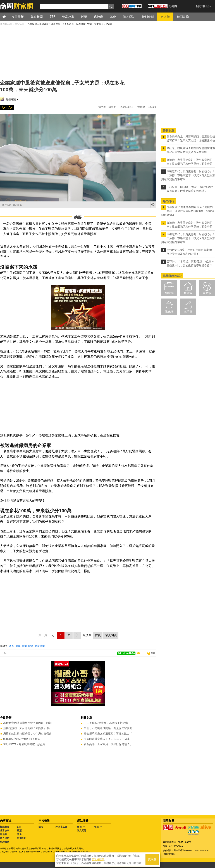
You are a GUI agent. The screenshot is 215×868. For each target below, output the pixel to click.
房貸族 (188, 293)
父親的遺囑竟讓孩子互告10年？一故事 (107, 739)
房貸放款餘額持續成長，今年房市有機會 (27, 733)
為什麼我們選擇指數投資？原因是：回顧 (27, 723)
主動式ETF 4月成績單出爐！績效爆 (24, 744)
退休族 (169, 312)
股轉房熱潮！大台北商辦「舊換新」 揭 (26, 728)
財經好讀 (11, 99)
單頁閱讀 (111, 635)
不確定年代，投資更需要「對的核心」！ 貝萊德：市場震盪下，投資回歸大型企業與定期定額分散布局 (188, 175)
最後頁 (87, 635)
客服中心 (99, 827)
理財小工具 (61, 827)
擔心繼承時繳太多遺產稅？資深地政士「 (108, 733)
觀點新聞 (5, 827)
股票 (19, 831)
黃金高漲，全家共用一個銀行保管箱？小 (108, 744)
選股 (41, 827)
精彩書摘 (5, 842)
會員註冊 (200, 6)
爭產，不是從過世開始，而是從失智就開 (108, 728)
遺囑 (18, 646)
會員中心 (82, 827)
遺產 (11, 646)
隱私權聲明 (98, 859)
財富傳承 (40, 646)
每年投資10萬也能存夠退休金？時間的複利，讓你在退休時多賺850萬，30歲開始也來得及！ (188, 211)
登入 (209, 6)
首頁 (7, 17)
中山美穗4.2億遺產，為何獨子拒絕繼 (106, 723)
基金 (19, 834)
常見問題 (82, 831)
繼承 (24, 646)
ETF (19, 827)
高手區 (188, 312)
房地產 (3, 834)
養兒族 (207, 293)
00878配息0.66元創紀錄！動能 (22, 739)
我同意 (152, 859)
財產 (31, 646)
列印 (153, 653)
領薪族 (169, 293)
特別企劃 (22, 838)
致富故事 (5, 831)
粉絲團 (173, 6)
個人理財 (5, 838)
